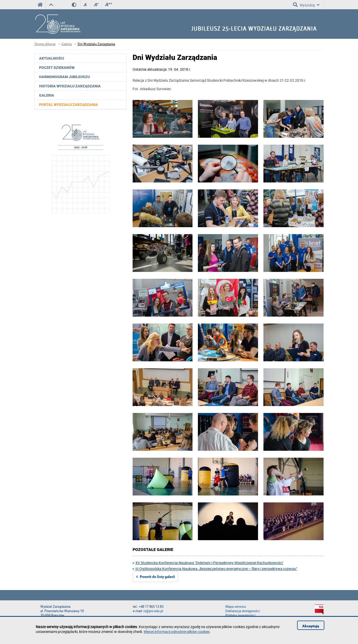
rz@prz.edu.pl (153, 611)
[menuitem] (81, 104)
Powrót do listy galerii (157, 577)
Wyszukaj (306, 5)
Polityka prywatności (240, 615)
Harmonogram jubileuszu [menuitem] (64, 77)
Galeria (67, 44)
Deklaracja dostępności (243, 611)
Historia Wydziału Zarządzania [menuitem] (70, 86)
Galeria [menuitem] (47, 95)
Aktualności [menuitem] (52, 58)
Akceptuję (311, 626)
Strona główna (45, 44)
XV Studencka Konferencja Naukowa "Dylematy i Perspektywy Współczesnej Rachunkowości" (209, 563)
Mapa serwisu (236, 607)
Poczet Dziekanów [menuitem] (57, 68)
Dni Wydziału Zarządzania (96, 44)
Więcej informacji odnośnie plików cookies (177, 632)
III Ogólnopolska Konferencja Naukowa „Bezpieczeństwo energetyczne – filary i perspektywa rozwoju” (216, 569)
